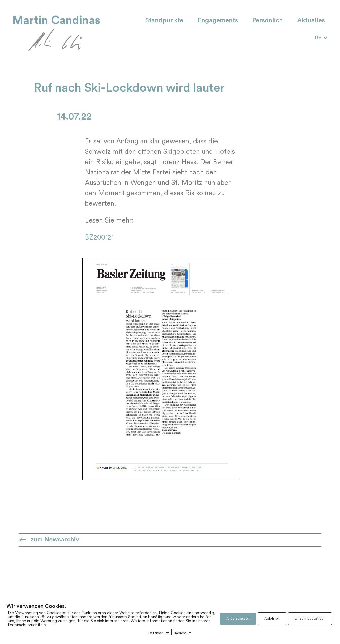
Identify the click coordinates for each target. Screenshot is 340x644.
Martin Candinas (56, 20)
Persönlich (268, 21)
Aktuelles (311, 21)
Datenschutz (159, 633)
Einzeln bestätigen (310, 619)
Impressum (183, 633)
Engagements (218, 21)
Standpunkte (164, 21)
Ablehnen (272, 619)
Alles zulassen (238, 619)
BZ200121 (99, 238)
